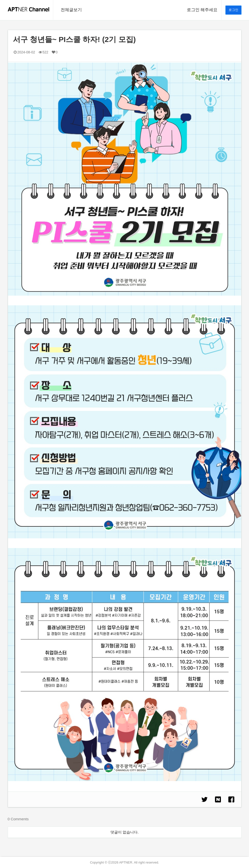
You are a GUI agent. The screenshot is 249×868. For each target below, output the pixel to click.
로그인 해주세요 (202, 10)
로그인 (233, 10)
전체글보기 (71, 10)
